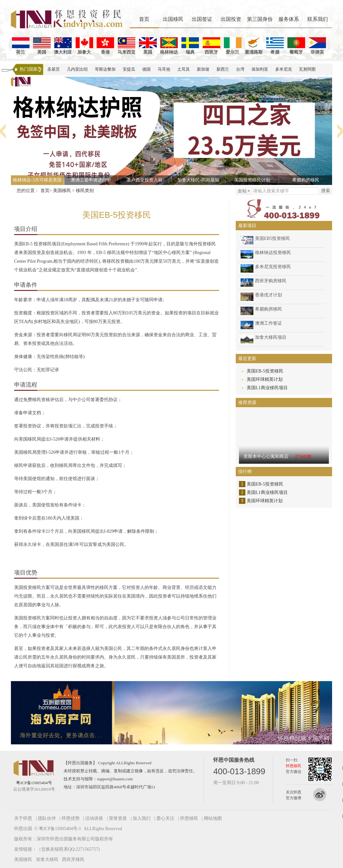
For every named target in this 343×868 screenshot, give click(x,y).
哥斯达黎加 (105, 69)
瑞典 (190, 46)
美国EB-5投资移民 (265, 371)
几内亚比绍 (77, 69)
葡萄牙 (296, 46)
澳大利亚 (63, 46)
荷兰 (21, 46)
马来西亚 (127, 46)
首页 (144, 19)
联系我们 (318, 19)
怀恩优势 (71, 818)
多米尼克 (284, 69)
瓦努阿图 (307, 69)
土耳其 (184, 69)
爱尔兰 (233, 46)
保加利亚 (260, 69)
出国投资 (231, 19)
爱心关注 (165, 818)
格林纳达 (169, 46)
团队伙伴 (47, 818)
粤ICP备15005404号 (34, 783)
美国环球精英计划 (265, 379)
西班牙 (211, 46)
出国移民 (173, 19)
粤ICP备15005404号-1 (60, 829)
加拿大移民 (47, 859)
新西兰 (223, 69)
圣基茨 (53, 69)
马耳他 (164, 69)
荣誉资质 (118, 818)
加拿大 (84, 46)
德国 (146, 69)
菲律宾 (317, 46)
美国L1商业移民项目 (267, 388)
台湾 (240, 69)
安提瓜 (129, 69)
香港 (106, 46)
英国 (148, 46)
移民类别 (85, 191)
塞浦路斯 (254, 46)
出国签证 (202, 19)
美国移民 (62, 191)
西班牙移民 (73, 859)
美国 (42, 46)
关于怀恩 (23, 818)
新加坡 (203, 69)
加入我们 (142, 818)
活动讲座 (94, 818)
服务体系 (289, 19)
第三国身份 (260, 19)
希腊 (275, 46)
